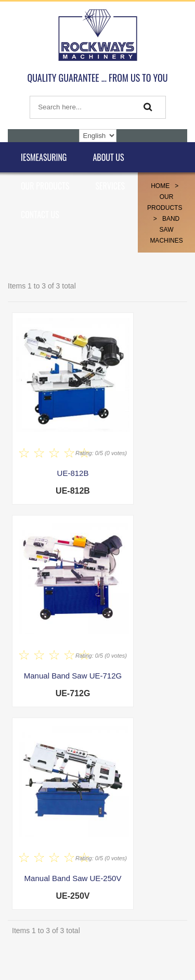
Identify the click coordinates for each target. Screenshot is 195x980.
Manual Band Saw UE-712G (73, 676)
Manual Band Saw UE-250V (73, 878)
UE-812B (73, 473)
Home (160, 186)
